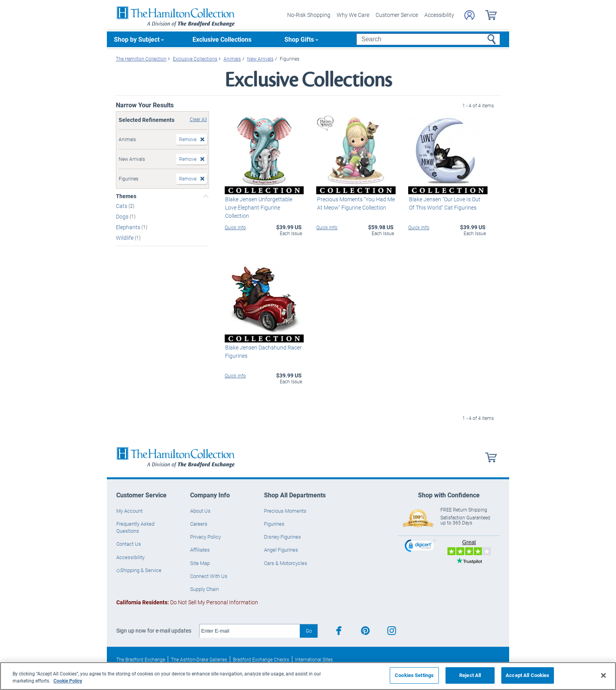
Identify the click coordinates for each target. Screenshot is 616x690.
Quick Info (235, 227)
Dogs (123, 216)
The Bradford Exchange (141, 659)
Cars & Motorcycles (286, 563)
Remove (188, 139)
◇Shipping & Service (139, 570)
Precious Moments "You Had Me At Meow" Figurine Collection (355, 203)
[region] (308, 676)
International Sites (314, 659)
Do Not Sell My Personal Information (187, 602)
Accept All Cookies (527, 675)
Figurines (274, 524)
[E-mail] (250, 631)
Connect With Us (209, 576)
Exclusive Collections (222, 39)
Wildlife (125, 237)
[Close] (603, 675)
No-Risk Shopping (309, 15)
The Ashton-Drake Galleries (199, 659)
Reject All (470, 675)
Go (309, 631)
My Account (129, 511)
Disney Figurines (282, 537)
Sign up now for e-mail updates (154, 631)
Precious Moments (285, 511)
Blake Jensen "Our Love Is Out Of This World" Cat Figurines (447, 203)
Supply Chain (204, 589)
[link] (420, 547)
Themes (126, 196)
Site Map (200, 563)
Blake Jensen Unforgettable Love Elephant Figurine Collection (258, 207)
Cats (122, 206)
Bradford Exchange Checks (261, 659)
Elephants (129, 227)
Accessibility (439, 15)
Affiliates (200, 550)
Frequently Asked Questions (135, 527)
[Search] (428, 39)
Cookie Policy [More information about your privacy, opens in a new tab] (68, 681)
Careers (199, 524)
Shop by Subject (137, 39)
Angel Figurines (281, 550)
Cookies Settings (414, 675)
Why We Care (353, 15)
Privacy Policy (205, 537)
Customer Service (397, 15)
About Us (200, 511)
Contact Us (129, 544)
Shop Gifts (299, 39)
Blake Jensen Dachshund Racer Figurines (263, 351)
